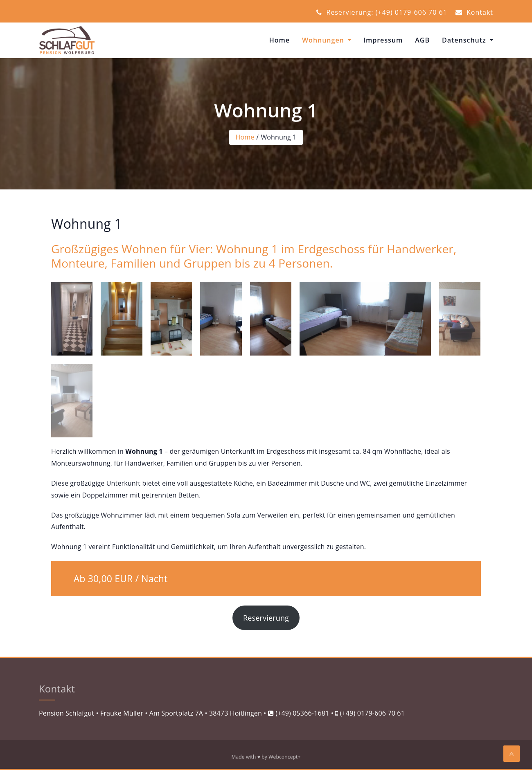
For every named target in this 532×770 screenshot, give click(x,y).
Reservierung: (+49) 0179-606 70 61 (382, 12)
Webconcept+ (284, 758)
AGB (422, 40)
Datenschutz (465, 40)
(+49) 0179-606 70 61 (372, 713)
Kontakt (474, 12)
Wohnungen (324, 40)
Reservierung (266, 618)
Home (280, 40)
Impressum (383, 40)
